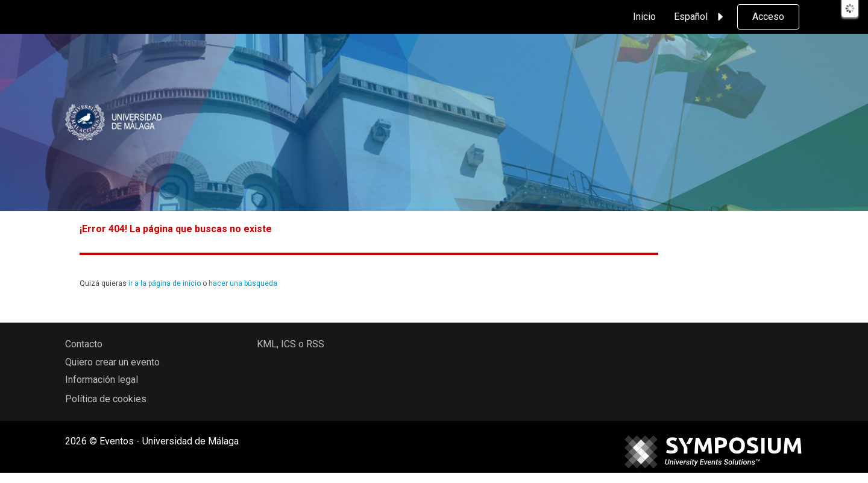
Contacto (84, 344)
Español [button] (700, 17)
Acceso (768, 17)
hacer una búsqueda (243, 283)
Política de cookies (106, 399)
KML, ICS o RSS (291, 344)
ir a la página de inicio (165, 283)
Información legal (102, 380)
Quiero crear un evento (112, 362)
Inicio (644, 17)
